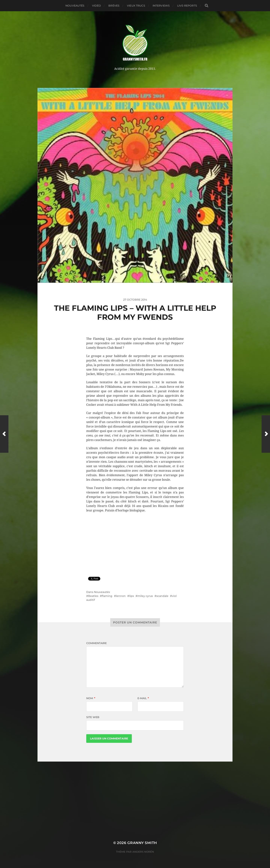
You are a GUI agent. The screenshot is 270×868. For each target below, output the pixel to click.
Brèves (114, 6)
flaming (107, 596)
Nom (91, 698)
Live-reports (187, 6)
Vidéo (97, 6)
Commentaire (96, 643)
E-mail (143, 698)
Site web (93, 717)
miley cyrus (145, 596)
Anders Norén (143, 852)
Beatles (93, 596)
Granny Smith (142, 843)
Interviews (161, 6)
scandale (162, 596)
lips (132, 596)
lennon (121, 596)
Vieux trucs (136, 6)
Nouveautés (75, 6)
